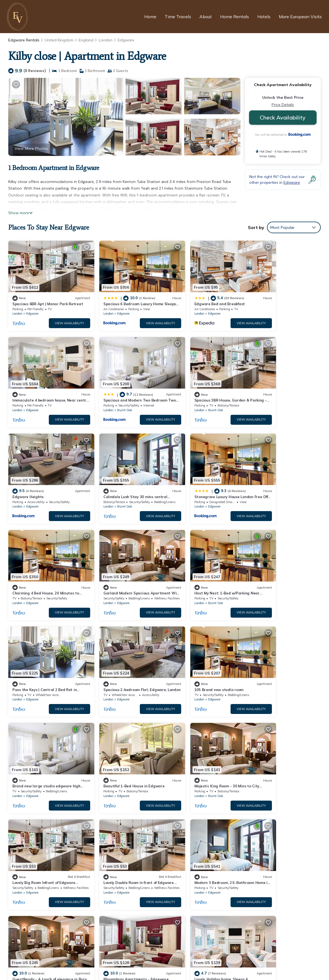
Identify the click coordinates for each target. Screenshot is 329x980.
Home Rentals (235, 17)
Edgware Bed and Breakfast (197, 297)
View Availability (58, 316)
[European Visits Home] (18, 17)
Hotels (264, 17)
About (206, 17)
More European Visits (300, 17)
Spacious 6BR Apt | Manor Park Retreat (208, 857)
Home (150, 17)
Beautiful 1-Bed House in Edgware (43, 655)
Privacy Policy (136, 956)
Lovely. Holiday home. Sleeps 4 (277, 744)
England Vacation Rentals (39, 866)
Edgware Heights (187, 386)
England (86, 40)
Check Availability (283, 117)
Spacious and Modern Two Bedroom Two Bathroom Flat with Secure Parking (242, 892)
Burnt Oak (34, 396)
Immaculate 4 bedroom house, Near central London (219, 883)
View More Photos (31, 148)
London (106, 40)
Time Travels (178, 17)
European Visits (136, 966)
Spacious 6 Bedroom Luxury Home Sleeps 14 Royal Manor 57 (227, 866)
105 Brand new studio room (196, 565)
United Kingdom (59, 40)
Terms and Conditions (185, 956)
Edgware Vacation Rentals (40, 857)
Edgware (126, 40)
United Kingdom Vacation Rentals (46, 875)
